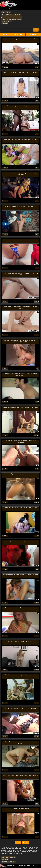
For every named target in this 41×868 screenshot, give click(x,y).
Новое (5, 35)
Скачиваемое (33, 35)
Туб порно (5, 23)
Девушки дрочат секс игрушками (11, 17)
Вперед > (25, 843)
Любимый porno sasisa (8, 862)
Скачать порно (6, 12)
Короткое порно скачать (9, 857)
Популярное (18, 35)
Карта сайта (11, 866)
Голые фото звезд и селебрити (11, 15)
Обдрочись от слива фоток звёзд (11, 19)
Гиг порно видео (6, 21)
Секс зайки (5, 859)
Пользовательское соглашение (24, 866)
